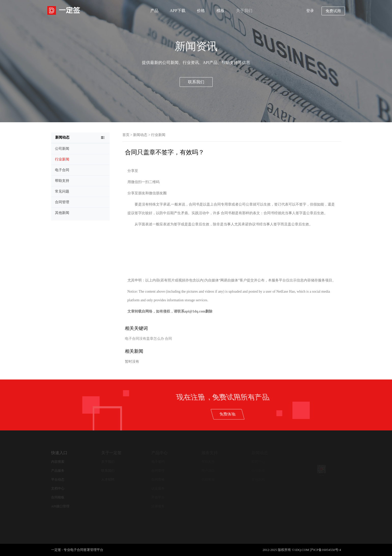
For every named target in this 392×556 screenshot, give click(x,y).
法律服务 (158, 506)
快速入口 (59, 453)
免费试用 (333, 11)
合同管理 (158, 471)
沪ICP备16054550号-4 (325, 550)
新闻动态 (140, 135)
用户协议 (208, 471)
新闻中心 (258, 462)
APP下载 (178, 11)
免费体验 (300, 414)
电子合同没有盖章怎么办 (144, 339)
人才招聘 (108, 479)
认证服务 (158, 488)
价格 (201, 11)
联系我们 (196, 82)
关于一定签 (111, 453)
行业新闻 (158, 135)
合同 (168, 339)
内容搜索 (58, 462)
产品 (154, 11)
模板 (221, 11)
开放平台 (158, 497)
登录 (310, 11)
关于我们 (244, 11)
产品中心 (159, 453)
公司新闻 (258, 471)
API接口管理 (60, 506)
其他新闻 (258, 479)
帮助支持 (208, 462)
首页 (126, 135)
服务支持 (210, 453)
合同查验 (158, 479)
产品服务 (58, 471)
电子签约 (158, 462)
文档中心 (58, 488)
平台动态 (58, 479)
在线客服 (208, 479)
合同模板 (58, 497)
